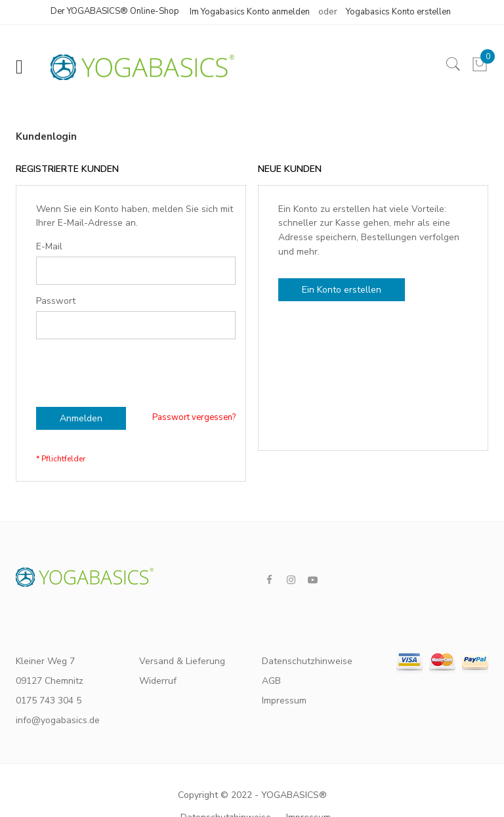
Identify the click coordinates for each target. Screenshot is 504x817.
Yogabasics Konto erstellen (398, 12)
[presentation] (136, 365)
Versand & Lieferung (182, 661)
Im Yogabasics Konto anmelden (250, 12)
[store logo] (136, 67)
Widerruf (158, 681)
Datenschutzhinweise (303, 661)
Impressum (284, 701)
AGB (271, 681)
